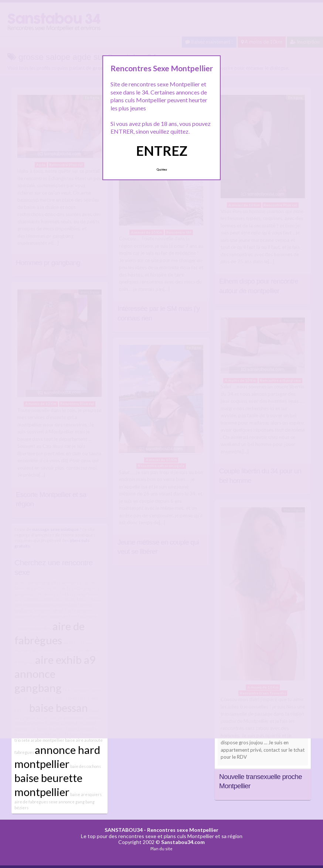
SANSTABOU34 (124, 830)
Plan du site (161, 849)
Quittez (162, 169)
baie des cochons (86, 766)
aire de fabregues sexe (36, 802)
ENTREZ (162, 151)
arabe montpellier (47, 740)
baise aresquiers (86, 794)
